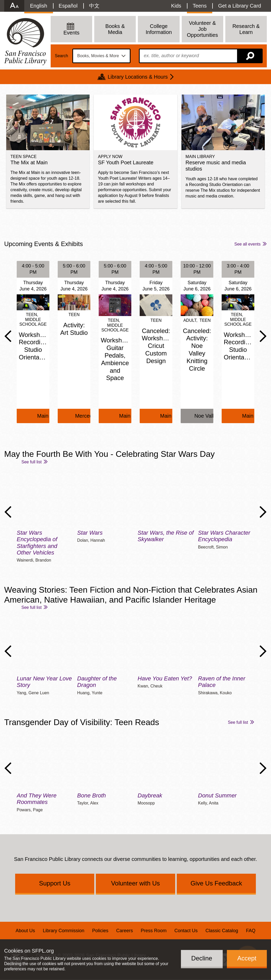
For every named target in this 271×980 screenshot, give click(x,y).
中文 (94, 6)
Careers (125, 931)
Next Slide (263, 336)
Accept (247, 958)
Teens (200, 6)
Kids (176, 6)
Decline (202, 958)
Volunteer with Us (136, 883)
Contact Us (186, 931)
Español (68, 6)
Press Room (154, 931)
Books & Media (115, 29)
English (39, 6)
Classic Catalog (222, 931)
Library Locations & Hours (138, 77)
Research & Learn (246, 29)
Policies (100, 931)
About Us (25, 931)
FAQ (251, 931)
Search (61, 56)
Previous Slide (8, 336)
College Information (159, 29)
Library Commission (64, 931)
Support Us (55, 883)
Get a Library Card (240, 6)
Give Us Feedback (216, 883)
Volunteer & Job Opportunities (202, 29)
